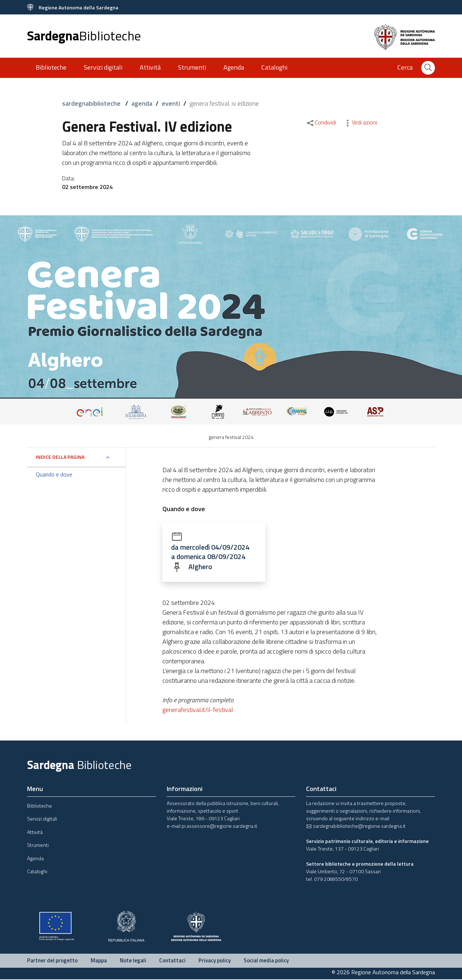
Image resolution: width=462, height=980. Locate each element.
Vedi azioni (360, 122)
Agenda (234, 67)
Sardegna (84, 36)
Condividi (321, 122)
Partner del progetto (52, 961)
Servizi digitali (103, 67)
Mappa (99, 961)
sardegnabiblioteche (92, 103)
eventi (171, 103)
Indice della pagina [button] (60, 457)
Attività (150, 67)
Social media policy (266, 961)
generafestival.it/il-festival (198, 710)
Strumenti (192, 67)
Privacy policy (215, 961)
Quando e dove (54, 474)
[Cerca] (428, 68)
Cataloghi (274, 67)
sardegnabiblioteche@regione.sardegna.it (356, 827)
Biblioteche (51, 67)
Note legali (133, 961)
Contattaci (172, 961)
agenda (142, 103)
